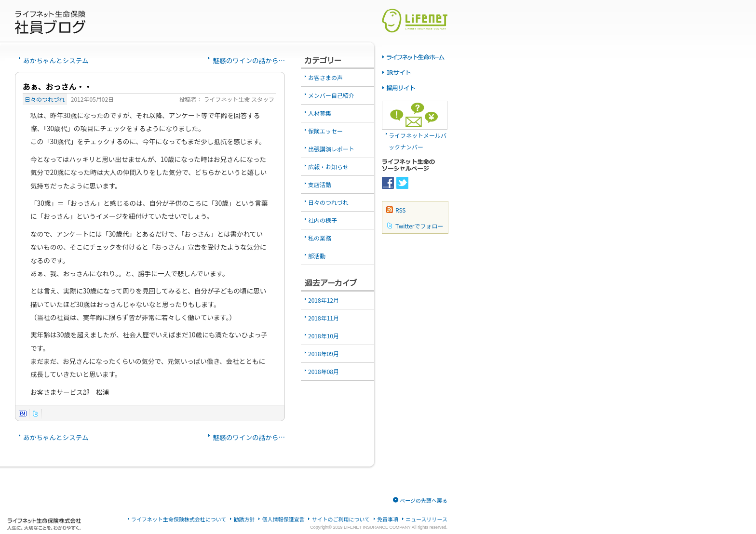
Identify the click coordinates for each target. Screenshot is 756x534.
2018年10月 (324, 336)
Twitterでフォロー (419, 226)
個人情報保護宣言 (283, 519)
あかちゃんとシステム (56, 60)
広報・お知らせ (328, 167)
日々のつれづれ (45, 99)
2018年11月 (324, 318)
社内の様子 (323, 220)
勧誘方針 (244, 519)
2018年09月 (324, 354)
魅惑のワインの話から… (249, 60)
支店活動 (320, 184)
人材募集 (320, 113)
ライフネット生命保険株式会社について (179, 519)
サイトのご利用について (341, 519)
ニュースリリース (426, 519)
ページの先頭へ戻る (424, 500)
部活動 (317, 256)
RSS (401, 210)
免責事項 (388, 519)
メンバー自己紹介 (331, 95)
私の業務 (320, 238)
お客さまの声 (325, 77)
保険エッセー (325, 131)
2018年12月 (324, 300)
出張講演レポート (331, 149)
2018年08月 (324, 371)
